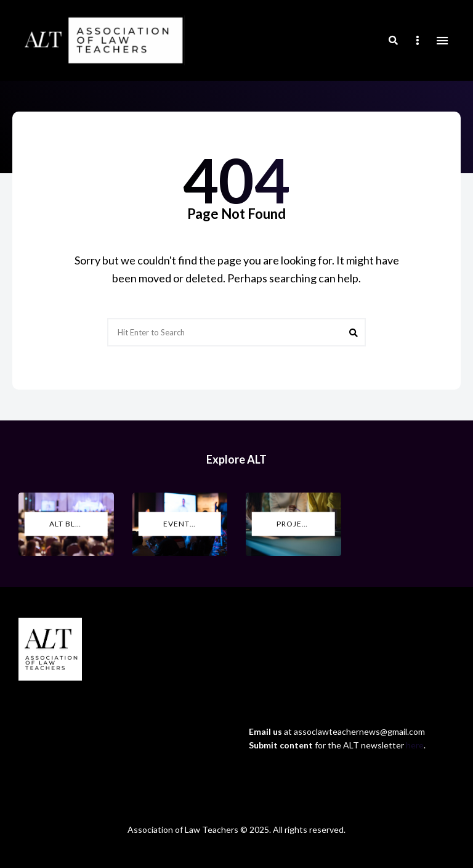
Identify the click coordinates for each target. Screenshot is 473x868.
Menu (442, 41)
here (415, 745)
